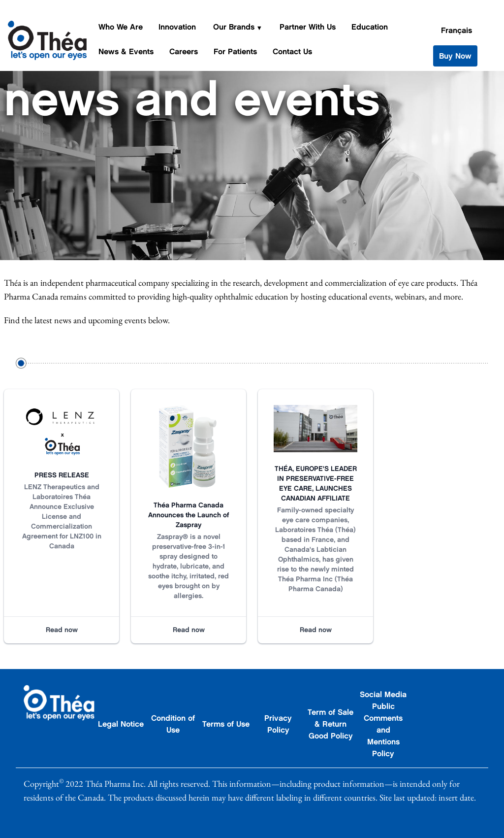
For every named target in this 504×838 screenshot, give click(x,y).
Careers (184, 51)
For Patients (235, 51)
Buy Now (455, 56)
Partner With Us (308, 27)
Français (457, 30)
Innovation (177, 27)
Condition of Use (173, 724)
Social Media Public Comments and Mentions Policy (383, 724)
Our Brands (234, 27)
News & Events (126, 51)
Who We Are (121, 27)
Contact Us (292, 51)
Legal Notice (121, 724)
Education (370, 27)
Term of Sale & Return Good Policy (331, 724)
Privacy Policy (278, 724)
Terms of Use (226, 724)
